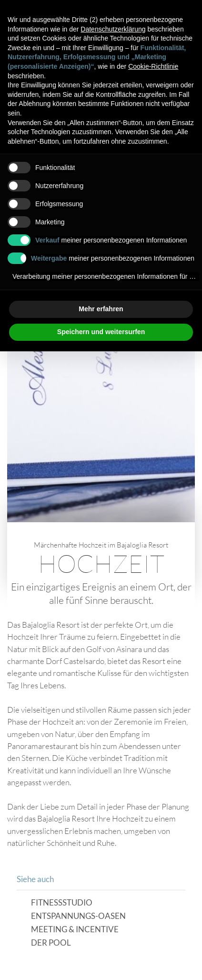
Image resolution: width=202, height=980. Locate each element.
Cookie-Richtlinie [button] (153, 66)
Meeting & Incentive (75, 930)
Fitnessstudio (62, 903)
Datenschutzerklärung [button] (113, 29)
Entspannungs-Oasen (78, 916)
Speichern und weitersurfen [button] (101, 332)
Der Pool (51, 943)
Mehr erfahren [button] (101, 309)
